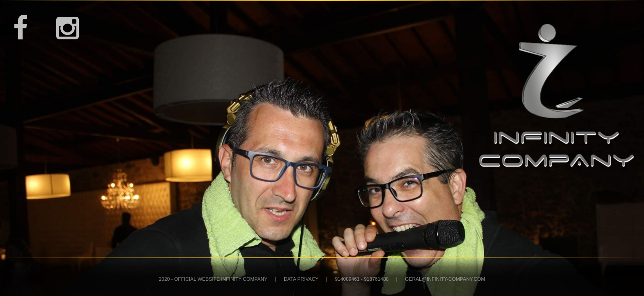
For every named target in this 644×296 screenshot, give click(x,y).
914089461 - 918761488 (362, 279)
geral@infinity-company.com (445, 279)
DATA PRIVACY (301, 279)
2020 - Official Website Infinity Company (213, 279)
